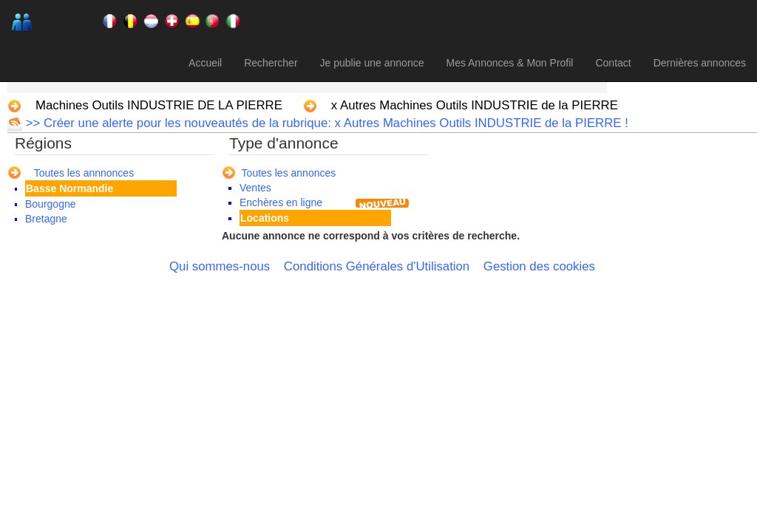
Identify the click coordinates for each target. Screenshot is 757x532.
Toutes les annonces (289, 173)
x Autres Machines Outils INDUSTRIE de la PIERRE (475, 105)
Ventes (255, 188)
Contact (613, 63)
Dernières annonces (700, 63)
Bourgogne (51, 204)
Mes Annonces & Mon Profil (509, 63)
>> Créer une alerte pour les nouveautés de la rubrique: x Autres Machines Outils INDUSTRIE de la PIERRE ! (325, 123)
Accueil (205, 63)
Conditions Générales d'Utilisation (377, 266)
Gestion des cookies (539, 266)
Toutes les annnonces (84, 173)
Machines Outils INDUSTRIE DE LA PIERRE (159, 105)
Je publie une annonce (372, 63)
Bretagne (46, 219)
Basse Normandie (69, 188)
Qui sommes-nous (220, 266)
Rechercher (271, 63)
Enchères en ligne (281, 202)
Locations (265, 218)
